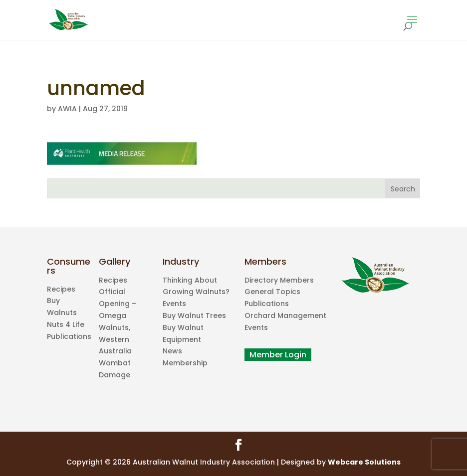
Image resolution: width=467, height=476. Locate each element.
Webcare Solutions (364, 462)
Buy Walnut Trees (194, 316)
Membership (185, 363)
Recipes (61, 289)
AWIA (67, 109)
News (172, 351)
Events (174, 304)
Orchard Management (285, 316)
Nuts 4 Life (66, 324)
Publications (69, 336)
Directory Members (279, 280)
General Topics (272, 292)
